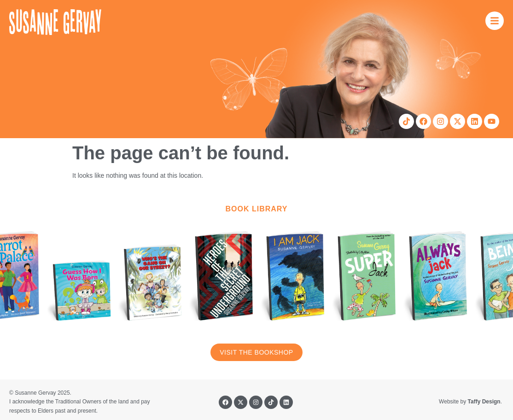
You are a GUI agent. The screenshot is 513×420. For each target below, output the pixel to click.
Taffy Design (484, 402)
